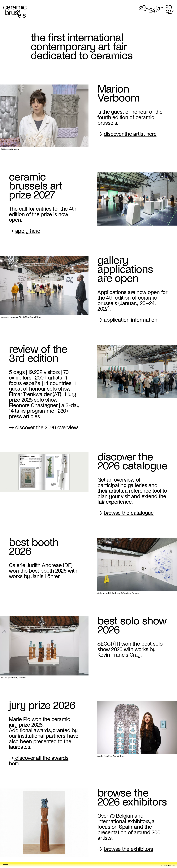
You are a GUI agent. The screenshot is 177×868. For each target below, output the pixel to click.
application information (131, 320)
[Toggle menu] (6, 865)
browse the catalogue (129, 513)
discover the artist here (130, 134)
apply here (28, 231)
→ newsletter (167, 865)
